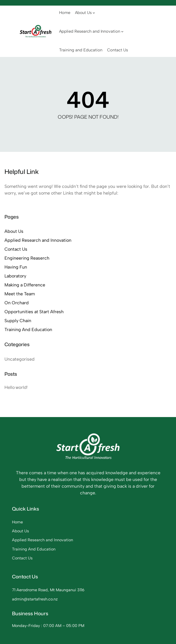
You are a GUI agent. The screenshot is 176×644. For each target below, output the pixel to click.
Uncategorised (20, 359)
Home (17, 522)
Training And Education (28, 330)
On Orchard (17, 303)
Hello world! (16, 387)
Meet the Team (20, 294)
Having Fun (16, 267)
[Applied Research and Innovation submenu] (122, 31)
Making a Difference (25, 285)
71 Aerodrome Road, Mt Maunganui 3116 (48, 590)
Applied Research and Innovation (38, 240)
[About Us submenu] (94, 13)
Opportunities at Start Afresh (34, 312)
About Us (14, 231)
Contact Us (16, 249)
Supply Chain (18, 321)
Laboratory (15, 276)
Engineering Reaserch (27, 258)
